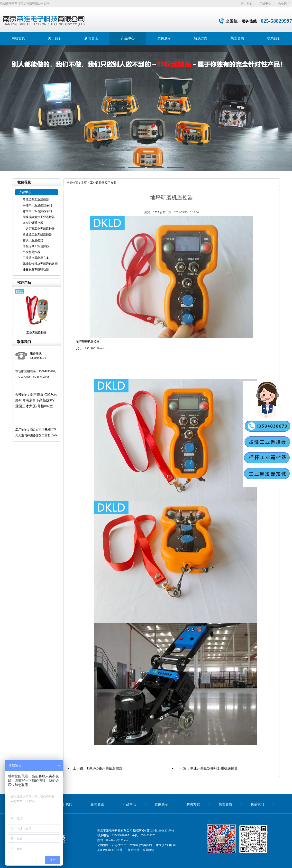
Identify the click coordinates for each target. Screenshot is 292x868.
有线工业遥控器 (33, 240)
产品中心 (265, 3)
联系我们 (284, 3)
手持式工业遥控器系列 (37, 205)
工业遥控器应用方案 (36, 258)
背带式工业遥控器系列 (37, 211)
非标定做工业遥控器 (36, 246)
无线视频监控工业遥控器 (39, 217)
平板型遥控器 (31, 252)
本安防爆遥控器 (33, 223)
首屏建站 (148, 850)
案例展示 (164, 38)
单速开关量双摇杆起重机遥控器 (214, 768)
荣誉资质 (237, 38)
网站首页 (18, 38)
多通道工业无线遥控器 (37, 235)
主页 (84, 183)
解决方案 (201, 38)
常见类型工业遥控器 (36, 199)
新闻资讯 (91, 38)
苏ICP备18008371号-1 (160, 831)
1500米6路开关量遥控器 (105, 768)
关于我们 (246, 3)
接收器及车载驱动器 (36, 270)
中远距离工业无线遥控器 (39, 229)
